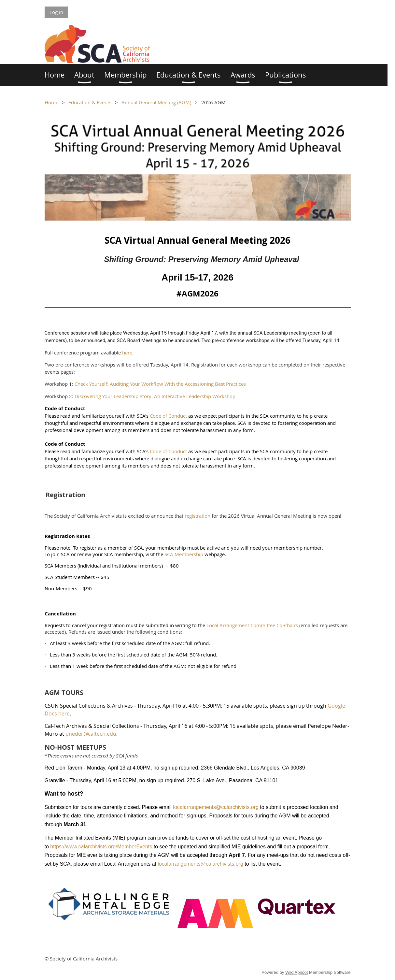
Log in (56, 12)
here (127, 353)
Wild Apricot (296, 972)
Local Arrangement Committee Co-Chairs (252, 625)
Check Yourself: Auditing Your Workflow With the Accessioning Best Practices (160, 384)
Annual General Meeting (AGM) (156, 102)
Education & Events (90, 102)
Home (51, 102)
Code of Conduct (168, 416)
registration (197, 516)
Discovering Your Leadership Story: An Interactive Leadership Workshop (155, 396)
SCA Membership (184, 554)
